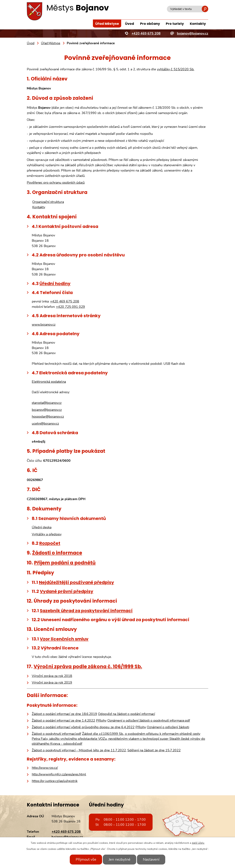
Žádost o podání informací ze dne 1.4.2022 (63, 721)
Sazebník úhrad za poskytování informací (86, 611)
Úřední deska (42, 527)
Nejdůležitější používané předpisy (76, 582)
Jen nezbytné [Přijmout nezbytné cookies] (120, 859)
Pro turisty (175, 24)
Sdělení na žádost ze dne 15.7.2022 (154, 750)
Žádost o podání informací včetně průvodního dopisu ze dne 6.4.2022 (83, 727)
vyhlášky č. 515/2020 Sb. (176, 69)
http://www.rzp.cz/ (45, 768)
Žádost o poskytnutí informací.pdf (56, 734)
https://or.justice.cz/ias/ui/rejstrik (55, 781)
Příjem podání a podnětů (65, 563)
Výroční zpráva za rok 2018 (52, 676)
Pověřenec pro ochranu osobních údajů (56, 183)
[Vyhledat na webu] (188, 9)
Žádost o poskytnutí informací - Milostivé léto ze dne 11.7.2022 (79, 750)
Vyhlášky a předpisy (47, 534)
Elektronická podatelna (49, 382)
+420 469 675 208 (65, 301)
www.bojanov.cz (44, 325)
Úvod (130, 24)
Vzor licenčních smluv (64, 639)
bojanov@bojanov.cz (47, 410)
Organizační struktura (48, 202)
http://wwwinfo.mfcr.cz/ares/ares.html (59, 774)
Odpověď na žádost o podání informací (126, 714)
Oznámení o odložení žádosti (168, 727)
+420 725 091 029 (70, 307)
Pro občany (150, 24)
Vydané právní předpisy (67, 591)
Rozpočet (50, 543)
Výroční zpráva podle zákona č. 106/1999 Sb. (88, 667)
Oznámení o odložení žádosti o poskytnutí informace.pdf (149, 721)
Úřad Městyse (107, 24)
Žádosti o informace (57, 553)
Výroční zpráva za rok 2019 (52, 682)
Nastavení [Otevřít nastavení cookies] (151, 859)
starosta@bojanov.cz (47, 403)
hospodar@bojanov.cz (48, 417)
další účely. (198, 843)
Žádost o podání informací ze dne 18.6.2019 (64, 714)
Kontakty (198, 24)
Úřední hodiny (55, 283)
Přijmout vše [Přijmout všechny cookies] (86, 859)
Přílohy (101, 721)
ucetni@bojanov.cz (45, 424)
